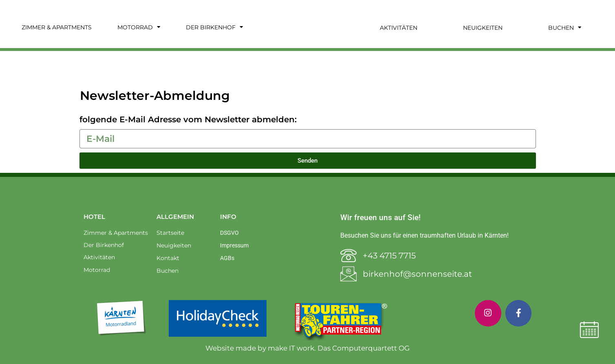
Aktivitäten (399, 28)
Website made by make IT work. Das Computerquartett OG (307, 348)
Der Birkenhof (214, 27)
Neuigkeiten (483, 28)
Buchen (565, 28)
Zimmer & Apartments (57, 27)
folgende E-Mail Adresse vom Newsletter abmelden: (188, 119)
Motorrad (139, 27)
